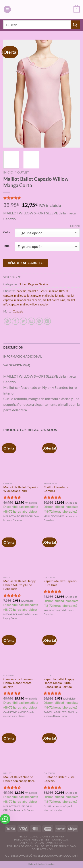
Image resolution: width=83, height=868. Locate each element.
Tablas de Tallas (31, 843)
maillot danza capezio (28, 300)
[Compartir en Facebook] (15, 321)
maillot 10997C (38, 291)
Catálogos (60, 840)
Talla (6, 246)
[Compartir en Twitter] (23, 321)
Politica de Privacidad (58, 846)
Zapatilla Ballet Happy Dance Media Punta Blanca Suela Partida (59, 683)
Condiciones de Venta (47, 836)
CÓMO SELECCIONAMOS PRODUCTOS (52, 856)
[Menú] (7, 9)
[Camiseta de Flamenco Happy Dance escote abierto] (21, 650)
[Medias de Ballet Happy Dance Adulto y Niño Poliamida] (21, 552)
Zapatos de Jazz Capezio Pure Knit (60, 583)
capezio (22, 291)
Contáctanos (42, 849)
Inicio (8, 172)
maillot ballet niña (53, 296)
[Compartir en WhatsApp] (7, 321)
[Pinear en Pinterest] (39, 321)
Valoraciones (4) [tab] (17, 365)
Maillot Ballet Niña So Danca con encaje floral (19, 779)
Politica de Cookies (22, 846)
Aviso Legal (55, 843)
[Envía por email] (31, 321)
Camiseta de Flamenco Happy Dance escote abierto (19, 683)
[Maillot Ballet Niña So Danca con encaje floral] (21, 748)
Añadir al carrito (26, 263)
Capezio (18, 311)
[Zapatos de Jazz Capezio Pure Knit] (62, 552)
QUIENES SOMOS (16, 856)
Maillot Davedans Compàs (56, 489)
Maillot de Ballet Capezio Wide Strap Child (20, 489)
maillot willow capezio (34, 304)
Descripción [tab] (13, 347)
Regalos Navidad (39, 284)
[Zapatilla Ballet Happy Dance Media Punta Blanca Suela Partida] (62, 650)
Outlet (23, 172)
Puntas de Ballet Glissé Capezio (59, 779)
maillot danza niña (54, 300)
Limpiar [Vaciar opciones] (75, 226)
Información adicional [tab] (23, 356)
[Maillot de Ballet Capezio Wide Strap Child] (21, 458)
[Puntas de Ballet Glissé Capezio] (62, 748)
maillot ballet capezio (27, 296)
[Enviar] (75, 25)
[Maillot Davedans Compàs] (62, 458)
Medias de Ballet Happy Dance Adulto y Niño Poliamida (19, 585)
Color (7, 232)
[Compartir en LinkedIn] (47, 321)
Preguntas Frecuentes (32, 840)
